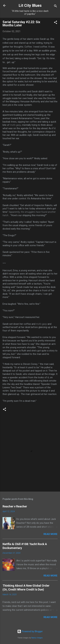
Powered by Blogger (30, 631)
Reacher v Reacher (15, 506)
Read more (50, 534)
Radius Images (37, 638)
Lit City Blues (30, 5)
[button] (56, 23)
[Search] (56, 7)
